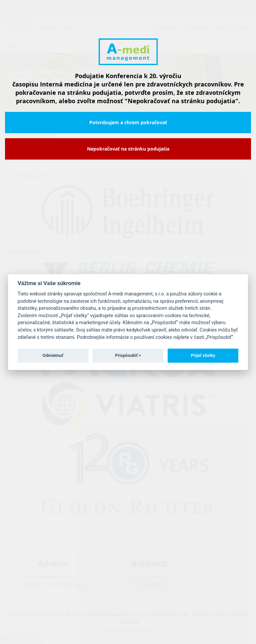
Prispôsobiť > (128, 355)
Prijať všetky (203, 355)
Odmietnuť (53, 355)
